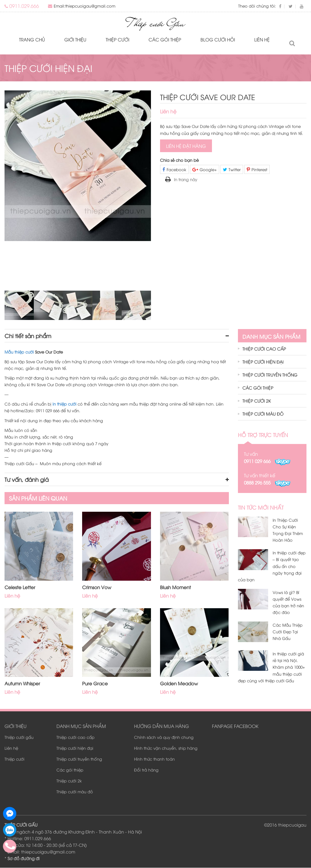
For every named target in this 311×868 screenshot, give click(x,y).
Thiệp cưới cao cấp (264, 349)
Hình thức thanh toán (154, 759)
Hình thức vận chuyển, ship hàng (166, 748)
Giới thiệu (75, 40)
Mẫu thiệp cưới (19, 352)
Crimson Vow (97, 587)
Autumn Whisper (22, 684)
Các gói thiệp (165, 40)
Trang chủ (32, 40)
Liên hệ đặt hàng (186, 146)
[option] (78, 166)
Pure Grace (95, 684)
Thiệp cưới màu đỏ (263, 414)
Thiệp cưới (117, 40)
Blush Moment (175, 587)
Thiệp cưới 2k (257, 401)
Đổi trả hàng (146, 770)
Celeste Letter (20, 587)
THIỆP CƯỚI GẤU (21, 825)
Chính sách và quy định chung (164, 737)
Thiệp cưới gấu (19, 737)
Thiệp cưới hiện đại (263, 362)
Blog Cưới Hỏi (218, 40)
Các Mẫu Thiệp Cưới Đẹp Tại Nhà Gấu (288, 632)
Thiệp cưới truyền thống (270, 375)
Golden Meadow (179, 684)
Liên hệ (262, 40)
